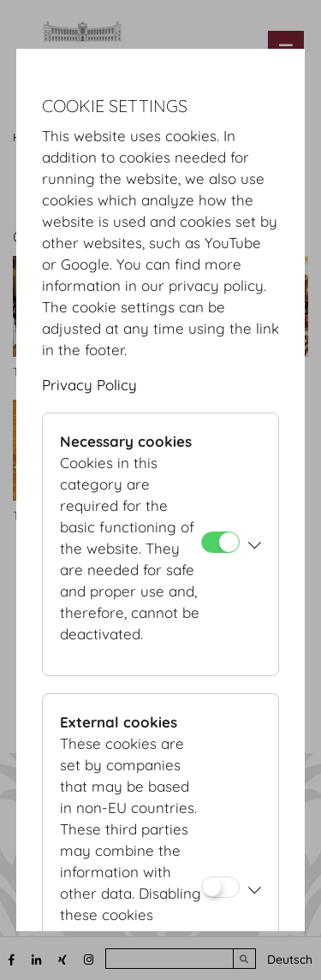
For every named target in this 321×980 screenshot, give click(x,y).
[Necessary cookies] (220, 542)
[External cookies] (220, 887)
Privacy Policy (89, 385)
